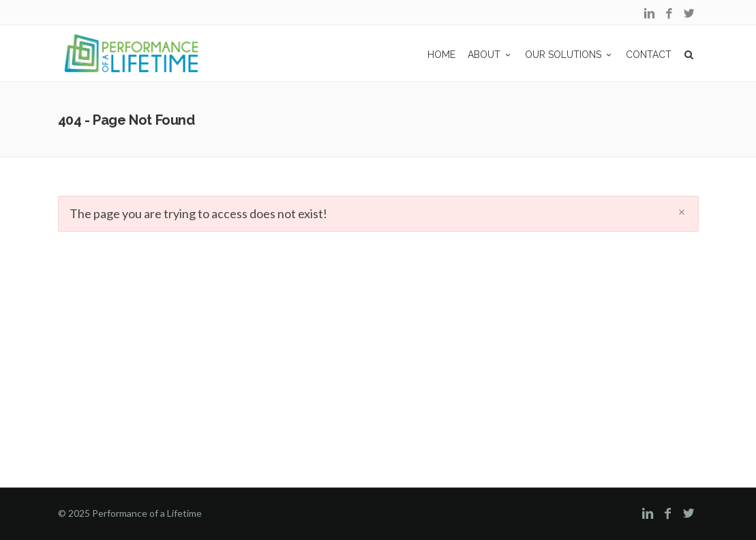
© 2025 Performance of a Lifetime (130, 513)
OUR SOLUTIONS (569, 55)
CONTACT (649, 55)
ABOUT (490, 55)
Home (441, 55)
